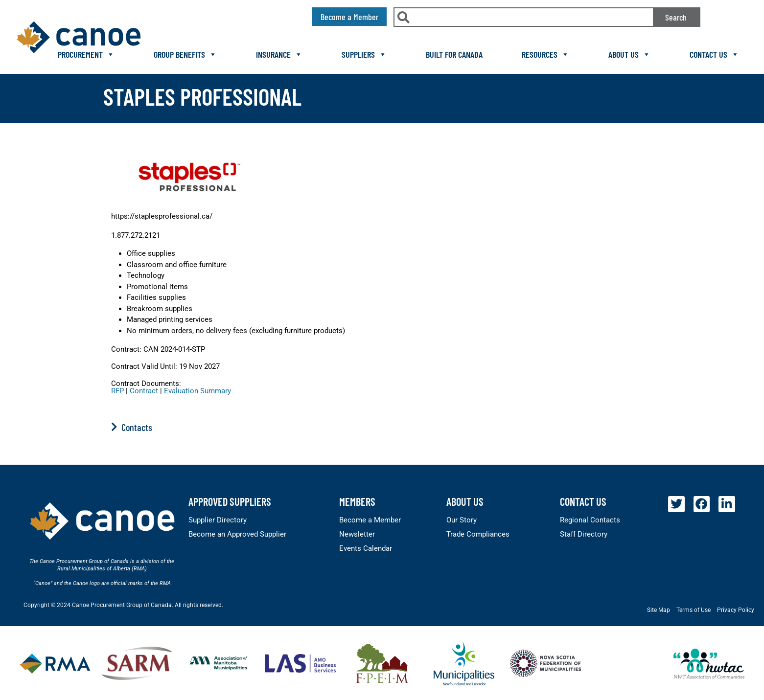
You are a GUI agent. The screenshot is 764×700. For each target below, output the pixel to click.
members (357, 501)
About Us (629, 54)
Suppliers (364, 54)
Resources (545, 54)
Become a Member (370, 520)
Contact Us (714, 54)
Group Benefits (185, 54)
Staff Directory (584, 534)
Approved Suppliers (230, 501)
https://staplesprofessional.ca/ (162, 216)
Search (676, 17)
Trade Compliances (478, 534)
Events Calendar (366, 548)
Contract (144, 391)
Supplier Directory (218, 520)
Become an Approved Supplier (237, 534)
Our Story (462, 520)
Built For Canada (454, 54)
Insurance (279, 54)
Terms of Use (694, 610)
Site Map (659, 610)
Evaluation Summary (197, 391)
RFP (117, 391)
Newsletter (357, 534)
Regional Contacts (590, 520)
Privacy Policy (736, 610)
